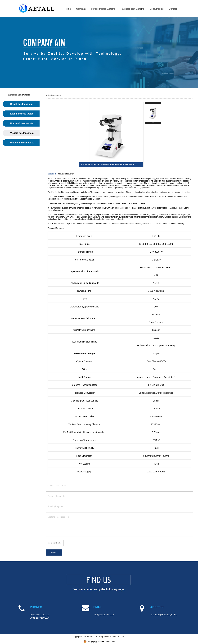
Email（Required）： (58, 506)
